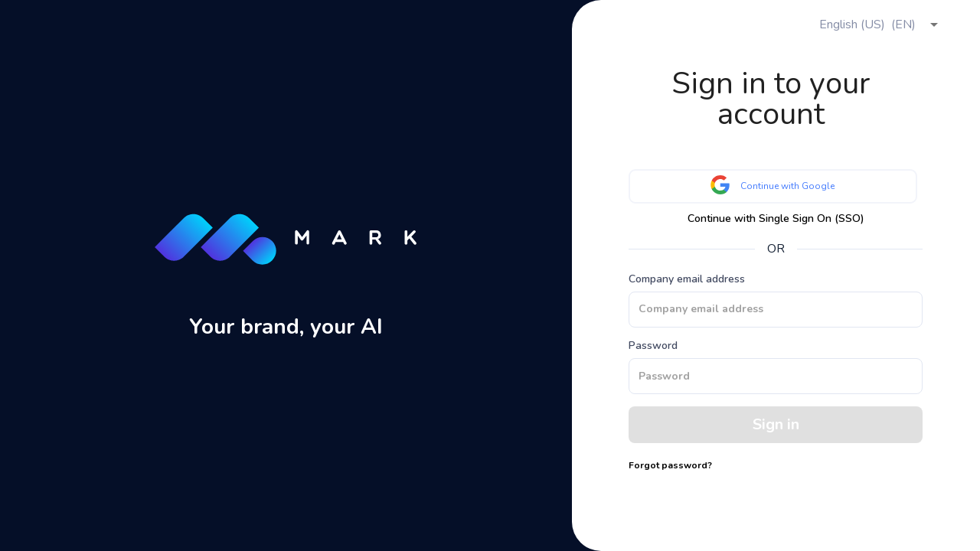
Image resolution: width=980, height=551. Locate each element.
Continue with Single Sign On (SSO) (776, 219)
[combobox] (877, 24)
